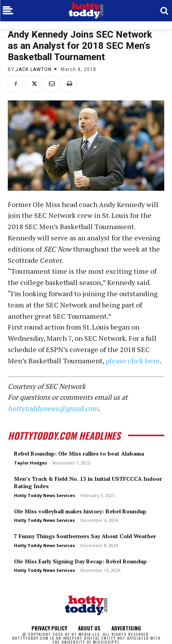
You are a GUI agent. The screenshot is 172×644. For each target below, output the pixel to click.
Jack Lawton (34, 69)
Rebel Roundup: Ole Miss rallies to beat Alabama (79, 453)
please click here (133, 361)
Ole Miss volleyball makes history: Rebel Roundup (80, 511)
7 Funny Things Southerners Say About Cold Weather (85, 536)
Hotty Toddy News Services (44, 495)
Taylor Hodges (30, 463)
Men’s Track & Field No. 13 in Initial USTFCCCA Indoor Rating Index (88, 483)
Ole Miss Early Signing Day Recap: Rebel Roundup (80, 561)
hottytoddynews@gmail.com (53, 408)
